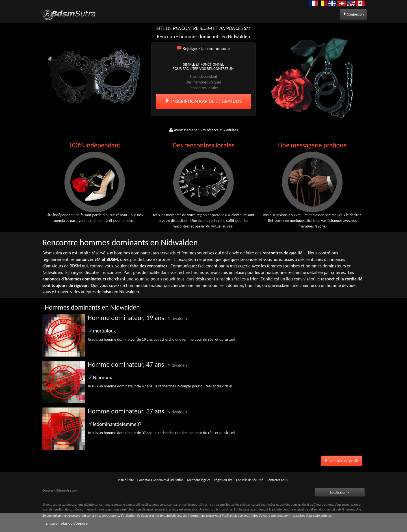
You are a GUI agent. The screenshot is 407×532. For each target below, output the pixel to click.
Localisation (340, 492)
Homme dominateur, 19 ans (137, 318)
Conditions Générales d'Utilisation (160, 480)
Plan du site (126, 480)
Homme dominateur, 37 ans (137, 411)
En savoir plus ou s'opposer (67, 523)
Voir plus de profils (342, 461)
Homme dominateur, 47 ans (137, 364)
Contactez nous (277, 480)
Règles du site (223, 480)
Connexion (353, 14)
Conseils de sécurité (250, 480)
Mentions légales (199, 480)
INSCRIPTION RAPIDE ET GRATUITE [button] (204, 101)
